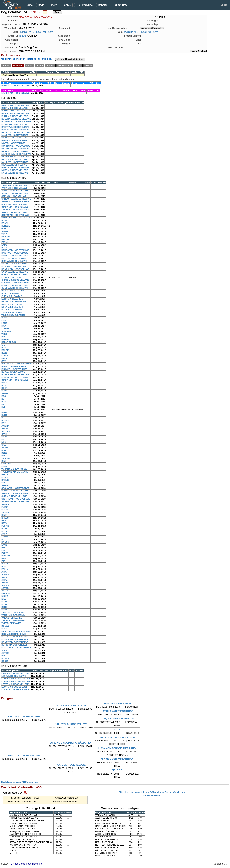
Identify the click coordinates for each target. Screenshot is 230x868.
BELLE (5, 475)
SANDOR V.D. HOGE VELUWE (16, 199)
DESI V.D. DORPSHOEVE (14, 634)
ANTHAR (6, 431)
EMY (4, 404)
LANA (4, 323)
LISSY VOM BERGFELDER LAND (117, 748)
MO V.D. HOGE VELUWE (13, 143)
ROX (4, 348)
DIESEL (5, 610)
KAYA (4, 523)
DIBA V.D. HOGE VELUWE (14, 261)
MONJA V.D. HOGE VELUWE (15, 168)
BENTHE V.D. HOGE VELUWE (16, 111)
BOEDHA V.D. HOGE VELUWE (16, 119)
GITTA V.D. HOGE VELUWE (15, 277)
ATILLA (5, 591)
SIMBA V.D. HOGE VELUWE (15, 207)
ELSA (4, 531)
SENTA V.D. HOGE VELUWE (15, 491)
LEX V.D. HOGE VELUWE (14, 676)
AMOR (5, 577)
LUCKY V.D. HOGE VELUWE (15, 690)
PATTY (5, 550)
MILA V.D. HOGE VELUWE (14, 165)
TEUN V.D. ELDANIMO (12, 312)
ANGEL (5, 583)
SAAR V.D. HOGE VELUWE (15, 193)
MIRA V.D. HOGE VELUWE (14, 140)
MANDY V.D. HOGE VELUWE (142, 32)
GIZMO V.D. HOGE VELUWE (15, 280)
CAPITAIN (6, 464)
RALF (4, 383)
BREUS (5, 480)
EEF (3, 483)
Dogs (41, 5)
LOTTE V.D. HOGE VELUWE (15, 684)
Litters (53, 5)
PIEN (4, 558)
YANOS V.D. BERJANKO (13, 612)
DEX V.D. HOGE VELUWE (14, 258)
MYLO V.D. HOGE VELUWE (15, 173)
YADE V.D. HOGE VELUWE (14, 185)
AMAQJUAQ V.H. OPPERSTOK (117, 718)
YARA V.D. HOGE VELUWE (14, 188)
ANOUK (5, 585)
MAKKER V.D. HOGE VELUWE (16, 154)
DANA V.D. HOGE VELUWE (15, 256)
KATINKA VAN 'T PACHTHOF (117, 711)
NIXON (5, 510)
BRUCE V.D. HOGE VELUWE (15, 130)
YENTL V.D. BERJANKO (13, 615)
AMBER (5, 504)
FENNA (5, 242)
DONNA (5, 542)
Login (224, 5)
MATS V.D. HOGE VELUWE (15, 159)
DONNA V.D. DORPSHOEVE (15, 639)
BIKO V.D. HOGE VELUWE (14, 369)
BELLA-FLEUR (9, 342)
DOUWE (5, 626)
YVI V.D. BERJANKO (11, 623)
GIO (3, 345)
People (67, 5)
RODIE (5, 661)
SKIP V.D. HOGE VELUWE (14, 212)
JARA (4, 534)
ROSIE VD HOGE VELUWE (71, 765)
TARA (4, 234)
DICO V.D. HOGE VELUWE (14, 264)
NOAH (4, 602)
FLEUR (5, 507)
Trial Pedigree (84, 5)
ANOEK (5, 429)
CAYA (4, 434)
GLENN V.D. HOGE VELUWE (15, 283)
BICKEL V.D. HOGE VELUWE (15, 113)
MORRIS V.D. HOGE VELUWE (16, 146)
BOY (4, 402)
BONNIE (5, 658)
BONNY (5, 420)
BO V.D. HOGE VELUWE (13, 372)
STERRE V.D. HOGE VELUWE (16, 499)
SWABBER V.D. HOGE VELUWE (17, 218)
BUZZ (4, 353)
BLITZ (4, 415)
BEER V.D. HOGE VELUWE (15, 108)
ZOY (4, 410)
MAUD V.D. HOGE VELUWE (15, 135)
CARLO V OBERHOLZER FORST (117, 737)
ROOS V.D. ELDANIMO (12, 310)
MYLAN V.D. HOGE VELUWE (15, 149)
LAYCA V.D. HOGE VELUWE (15, 673)
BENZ (4, 412)
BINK (4, 461)
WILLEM (5, 237)
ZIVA (4, 361)
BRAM (5, 223)
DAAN (4, 437)
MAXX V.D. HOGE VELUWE (15, 138)
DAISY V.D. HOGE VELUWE (15, 253)
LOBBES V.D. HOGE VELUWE (16, 679)
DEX (4, 439)
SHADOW (6, 331)
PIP (3, 548)
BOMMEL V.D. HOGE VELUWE (16, 122)
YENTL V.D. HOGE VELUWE (15, 191)
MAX (4, 326)
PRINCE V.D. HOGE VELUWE (37, 32)
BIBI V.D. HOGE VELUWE (14, 366)
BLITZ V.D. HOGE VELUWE (15, 116)
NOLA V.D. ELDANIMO (12, 307)
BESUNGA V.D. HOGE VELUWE (17, 364)
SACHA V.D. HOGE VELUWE (15, 488)
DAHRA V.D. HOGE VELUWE (15, 250)
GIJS (4, 229)
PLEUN (5, 564)
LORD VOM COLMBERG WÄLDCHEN (71, 743)
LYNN (4, 545)
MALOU (117, 730)
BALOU (5, 239)
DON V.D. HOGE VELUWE (14, 266)
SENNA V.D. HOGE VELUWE (15, 202)
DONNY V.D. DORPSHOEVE (15, 642)
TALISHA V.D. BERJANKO (14, 469)
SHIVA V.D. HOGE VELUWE (15, 493)
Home (29, 5)
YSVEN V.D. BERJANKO (13, 621)
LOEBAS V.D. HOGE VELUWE (16, 681)
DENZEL (6, 226)
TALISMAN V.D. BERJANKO (15, 472)
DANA (4, 466)
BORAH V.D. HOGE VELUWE (15, 375)
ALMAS (5, 575)
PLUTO (5, 566)
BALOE (5, 350)
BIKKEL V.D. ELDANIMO (13, 291)
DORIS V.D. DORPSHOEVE (14, 645)
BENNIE (5, 339)
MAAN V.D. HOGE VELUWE (15, 151)
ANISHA (5, 426)
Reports (103, 5)
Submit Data (120, 5)
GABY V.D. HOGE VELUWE (15, 272)
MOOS (5, 456)
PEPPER (6, 556)
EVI (3, 407)
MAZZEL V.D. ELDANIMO (14, 302)
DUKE (4, 629)
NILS (4, 599)
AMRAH (5, 580)
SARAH (5, 329)
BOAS (4, 220)
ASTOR (5, 588)
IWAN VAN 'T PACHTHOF (117, 703)
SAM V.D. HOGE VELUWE (14, 196)
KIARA (5, 356)
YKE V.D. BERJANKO (12, 618)
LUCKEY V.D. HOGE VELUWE (71, 724)
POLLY (5, 569)
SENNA (5, 231)
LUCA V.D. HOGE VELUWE (14, 687)
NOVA (4, 604)
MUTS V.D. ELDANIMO (12, 304)
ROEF (4, 388)
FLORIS (5, 526)
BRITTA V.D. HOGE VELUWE (15, 377)
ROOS (4, 247)
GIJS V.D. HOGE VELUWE (14, 275)
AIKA (4, 572)
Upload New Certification (70, 59)
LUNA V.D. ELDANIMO (12, 299)
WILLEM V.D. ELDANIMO (13, 315)
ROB (4, 385)
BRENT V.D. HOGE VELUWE (15, 127)
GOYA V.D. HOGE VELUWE (15, 285)
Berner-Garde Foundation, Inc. (27, 864)
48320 (22, 36)
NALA (4, 358)
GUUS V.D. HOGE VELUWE (15, 288)
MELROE (117, 770)
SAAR (4, 445)
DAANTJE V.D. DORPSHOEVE (16, 631)
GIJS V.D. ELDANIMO (12, 296)
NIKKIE (5, 596)
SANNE (5, 485)
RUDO (4, 391)
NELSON (6, 593)
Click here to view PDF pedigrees (20, 782)
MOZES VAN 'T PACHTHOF (71, 705)
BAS (4, 396)
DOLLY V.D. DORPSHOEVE (15, 637)
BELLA (5, 337)
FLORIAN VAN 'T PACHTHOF (117, 759)
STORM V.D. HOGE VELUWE (15, 215)
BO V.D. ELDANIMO (11, 293)
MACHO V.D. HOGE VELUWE (16, 132)
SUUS (4, 450)
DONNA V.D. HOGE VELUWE (15, 269)
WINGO (5, 512)
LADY (4, 245)
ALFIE (4, 650)
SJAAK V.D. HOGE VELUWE (15, 210)
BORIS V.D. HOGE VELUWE (15, 124)
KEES (4, 453)
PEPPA (5, 553)
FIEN (4, 520)
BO (3, 399)
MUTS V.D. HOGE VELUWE (15, 170)
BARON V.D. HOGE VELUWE (15, 105)
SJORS (5, 448)
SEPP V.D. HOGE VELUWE (14, 204)
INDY (4, 320)
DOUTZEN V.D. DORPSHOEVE (16, 648)
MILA (4, 442)
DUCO (4, 318)
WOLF (4, 334)
